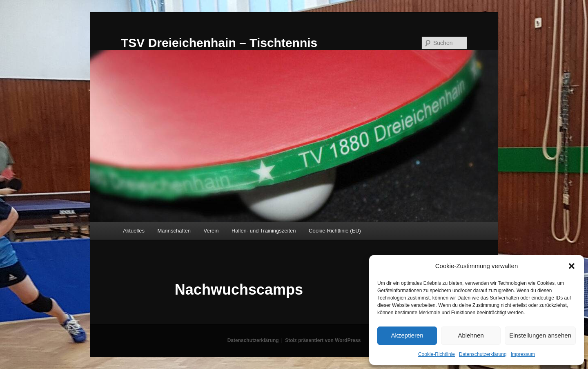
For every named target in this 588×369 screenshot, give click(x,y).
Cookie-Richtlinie (437, 354)
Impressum (523, 354)
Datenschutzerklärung (483, 354)
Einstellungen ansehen (540, 335)
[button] (572, 266)
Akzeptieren (407, 335)
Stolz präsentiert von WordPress (323, 340)
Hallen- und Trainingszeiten (264, 231)
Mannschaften (174, 231)
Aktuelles (134, 231)
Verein (211, 231)
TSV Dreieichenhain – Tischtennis (219, 43)
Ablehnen (471, 335)
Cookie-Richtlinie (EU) (335, 231)
